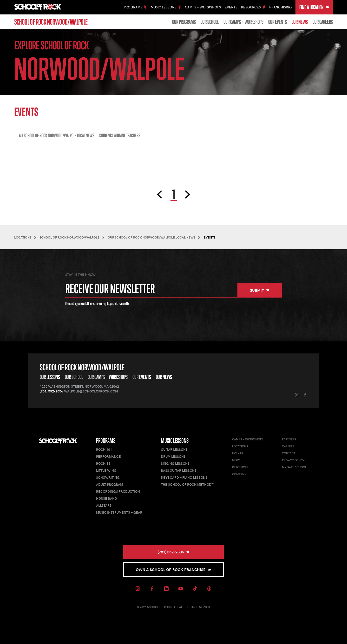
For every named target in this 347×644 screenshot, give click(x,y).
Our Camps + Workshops (243, 22)
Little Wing (106, 470)
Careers (288, 446)
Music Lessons (175, 441)
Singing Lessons (175, 463)
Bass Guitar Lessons (179, 470)
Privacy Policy (293, 460)
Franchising (281, 7)
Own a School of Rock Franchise (173, 569)
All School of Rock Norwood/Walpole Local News (57, 136)
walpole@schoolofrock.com (91, 391)
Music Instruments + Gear (119, 512)
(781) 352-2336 (51, 391)
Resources (240, 467)
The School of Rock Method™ (187, 484)
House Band (107, 498)
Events (231, 7)
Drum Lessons (173, 456)
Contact (289, 453)
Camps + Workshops (203, 7)
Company (239, 474)
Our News (300, 22)
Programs (106, 441)
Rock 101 (104, 449)
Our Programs (184, 22)
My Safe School (294, 467)
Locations (240, 446)
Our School (210, 22)
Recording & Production (118, 491)
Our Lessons (50, 377)
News (236, 460)
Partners (289, 439)
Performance (108, 456)
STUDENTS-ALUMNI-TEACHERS (120, 136)
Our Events (278, 22)
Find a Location (314, 7)
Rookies (103, 463)
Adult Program (110, 484)
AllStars (104, 505)
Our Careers (323, 22)
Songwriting (108, 477)
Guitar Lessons (174, 449)
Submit (260, 290)
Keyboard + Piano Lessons (184, 477)
